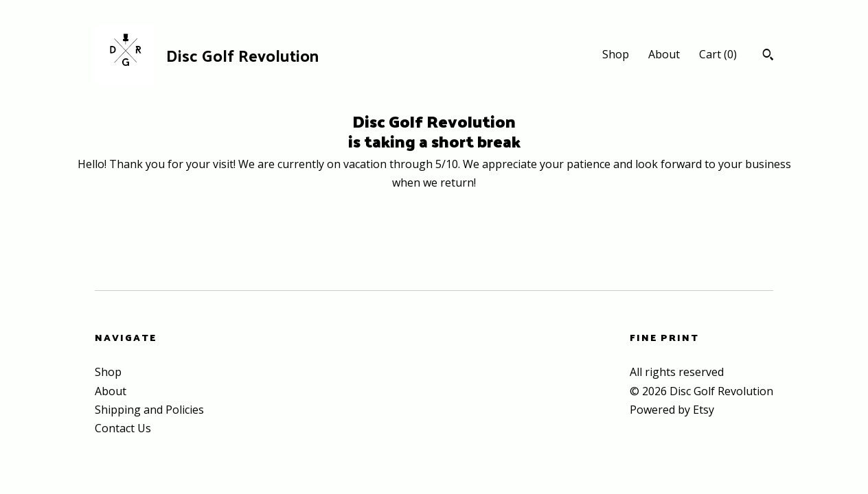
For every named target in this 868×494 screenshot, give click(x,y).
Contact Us (123, 428)
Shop (616, 54)
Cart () (718, 54)
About (664, 54)
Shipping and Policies (149, 410)
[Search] (768, 56)
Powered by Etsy (672, 410)
